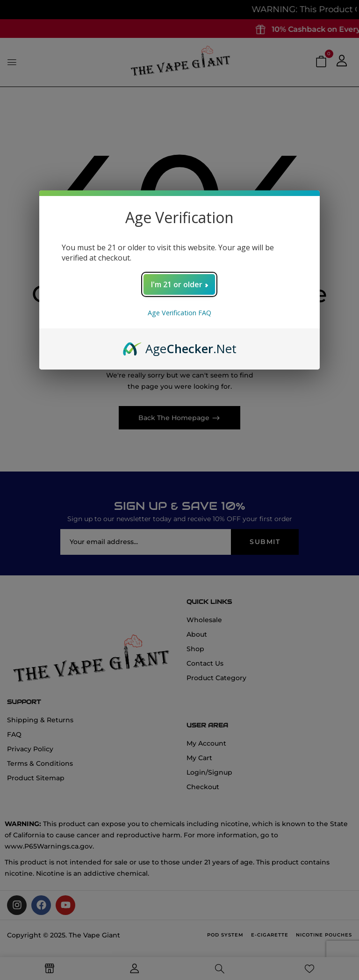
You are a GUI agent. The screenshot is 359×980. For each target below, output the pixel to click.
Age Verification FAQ (179, 313)
